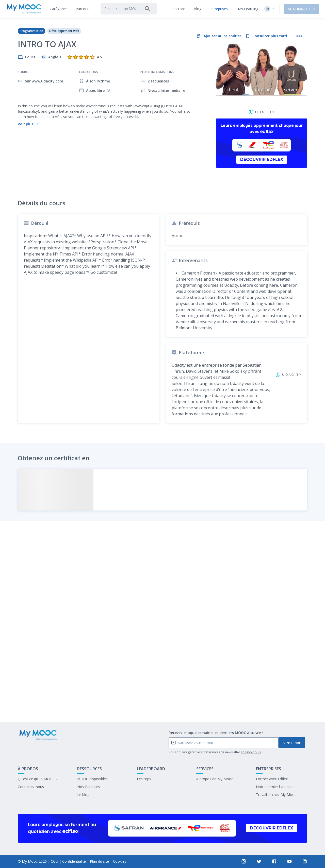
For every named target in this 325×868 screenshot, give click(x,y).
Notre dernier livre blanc (276, 787)
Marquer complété (163, 680)
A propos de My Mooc (215, 779)
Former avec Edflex (272, 779)
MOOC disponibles (92, 779)
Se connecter (301, 9)
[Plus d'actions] (299, 36)
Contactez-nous (31, 787)
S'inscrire (292, 743)
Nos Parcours (88, 787)
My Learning (248, 9)
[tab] (59, 9)
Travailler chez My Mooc (276, 795)
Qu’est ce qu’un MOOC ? (38, 779)
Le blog (83, 795)
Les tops (144, 779)
